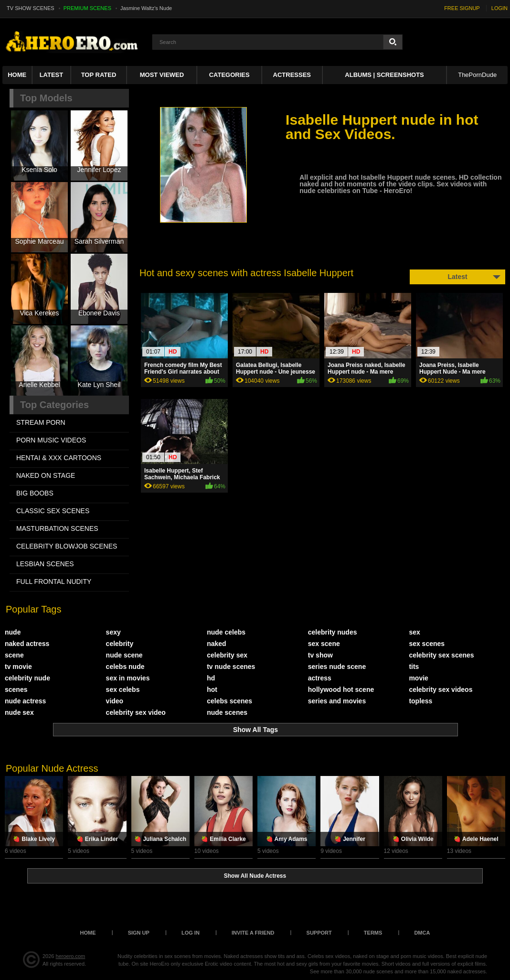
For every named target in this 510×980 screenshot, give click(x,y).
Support (319, 933)
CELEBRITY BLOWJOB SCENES (67, 546)
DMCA (422, 933)
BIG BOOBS (35, 493)
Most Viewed (162, 75)
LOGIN (499, 8)
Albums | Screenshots (384, 75)
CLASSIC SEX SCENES (53, 511)
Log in (191, 933)
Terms (373, 933)
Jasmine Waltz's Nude (146, 8)
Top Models (46, 98)
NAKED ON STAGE (46, 475)
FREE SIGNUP (462, 8)
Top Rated (99, 75)
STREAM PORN (41, 422)
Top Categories (54, 405)
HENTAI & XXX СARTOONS (59, 458)
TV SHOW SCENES (31, 8)
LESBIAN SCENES (45, 564)
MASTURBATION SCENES (57, 528)
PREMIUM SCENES (87, 8)
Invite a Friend (253, 933)
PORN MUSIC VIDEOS (51, 440)
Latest (52, 75)
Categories (229, 75)
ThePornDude (477, 75)
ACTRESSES (292, 75)
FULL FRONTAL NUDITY (54, 582)
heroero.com (71, 956)
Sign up (139, 933)
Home (17, 75)
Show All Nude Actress (255, 876)
